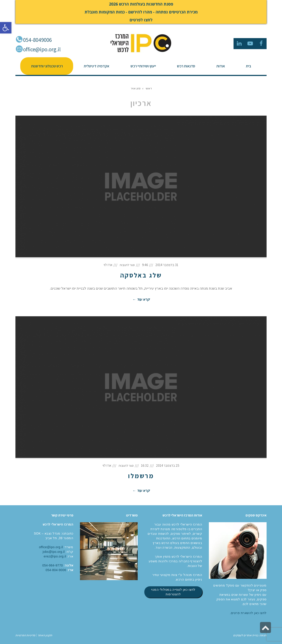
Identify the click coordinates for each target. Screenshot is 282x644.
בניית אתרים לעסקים (246, 635)
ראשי (148, 88)
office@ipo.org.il (42, 49)
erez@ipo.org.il (55, 556)
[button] (6, 28)
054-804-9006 (56, 570)
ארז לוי (108, 265)
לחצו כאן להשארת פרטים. (248, 613)
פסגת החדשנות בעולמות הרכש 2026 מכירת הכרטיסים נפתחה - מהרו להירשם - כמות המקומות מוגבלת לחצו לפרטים (141, 12)
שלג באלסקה (141, 275)
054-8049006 (37, 40)
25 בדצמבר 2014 (168, 465)
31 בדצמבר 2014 (167, 265)
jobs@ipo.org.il (54, 552)
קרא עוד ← (141, 299)
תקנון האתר (45, 635)
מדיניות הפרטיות (25, 635)
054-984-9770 (53, 565)
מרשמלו (141, 476)
